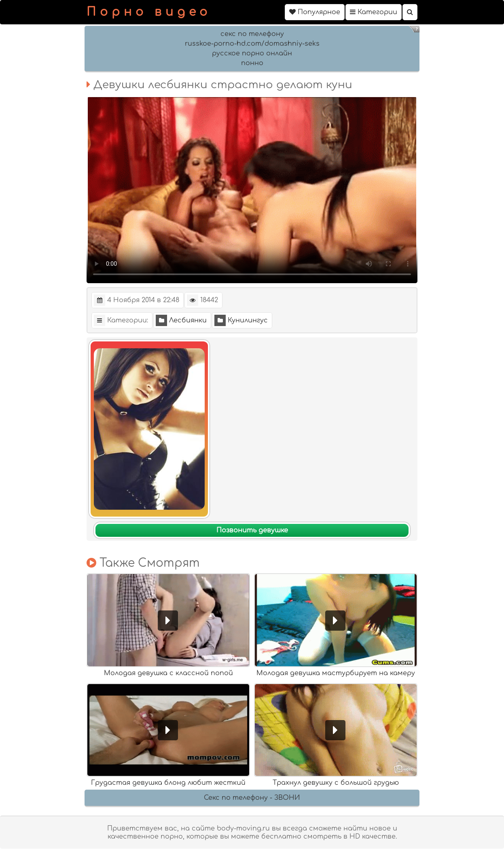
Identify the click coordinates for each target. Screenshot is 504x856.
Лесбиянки (181, 320)
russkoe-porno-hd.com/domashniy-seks (252, 44)
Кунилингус (241, 320)
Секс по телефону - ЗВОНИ (252, 798)
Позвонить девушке (252, 530)
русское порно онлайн (252, 53)
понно (252, 63)
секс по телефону (252, 34)
